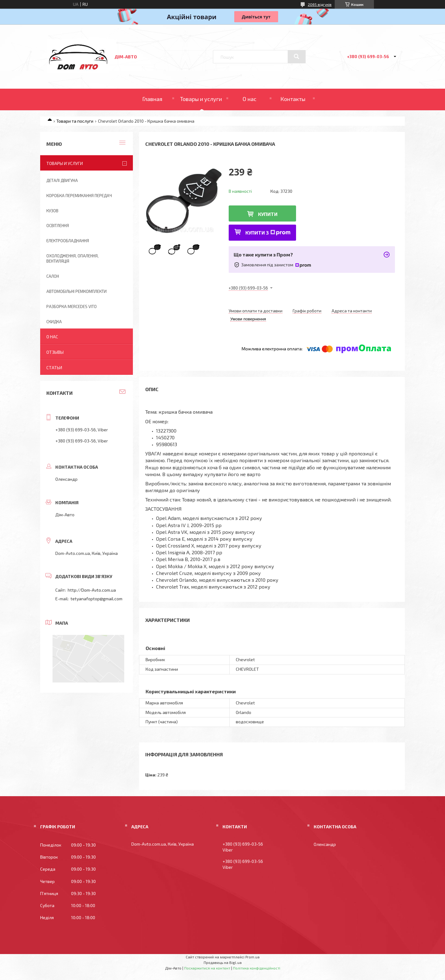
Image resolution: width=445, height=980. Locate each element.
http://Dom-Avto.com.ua (92, 590)
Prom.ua (252, 957)
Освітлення (58, 226)
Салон (53, 276)
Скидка (54, 322)
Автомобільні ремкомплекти (76, 291)
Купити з (268, 232)
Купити (268, 214)
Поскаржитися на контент (207, 968)
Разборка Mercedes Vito (72, 306)
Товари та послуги (75, 121)
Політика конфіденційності (257, 968)
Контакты (293, 99)
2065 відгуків (320, 4)
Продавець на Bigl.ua (223, 962)
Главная (152, 99)
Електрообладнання (68, 241)
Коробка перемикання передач (79, 196)
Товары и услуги (201, 99)
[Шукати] (297, 57)
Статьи (54, 367)
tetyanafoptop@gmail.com (96, 599)
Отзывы (55, 352)
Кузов (52, 211)
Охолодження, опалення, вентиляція (72, 258)
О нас (250, 99)
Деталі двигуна (62, 180)
